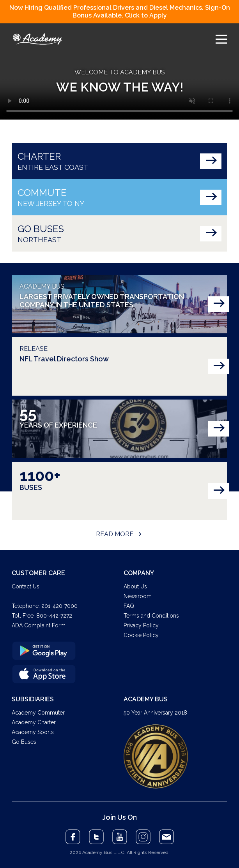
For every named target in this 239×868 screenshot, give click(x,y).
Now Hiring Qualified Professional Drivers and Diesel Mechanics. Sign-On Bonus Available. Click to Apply (120, 11)
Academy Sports (33, 732)
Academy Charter (34, 722)
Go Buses (24, 742)
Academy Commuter (38, 713)
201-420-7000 (59, 606)
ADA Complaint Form (39, 625)
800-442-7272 (54, 616)
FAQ (129, 606)
